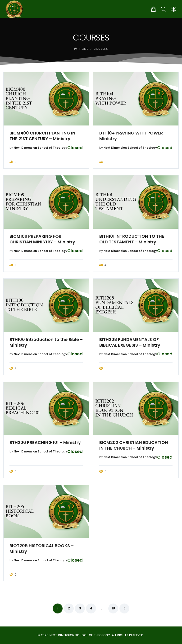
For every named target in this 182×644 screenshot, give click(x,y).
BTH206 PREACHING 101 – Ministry (45, 443)
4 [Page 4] (91, 608)
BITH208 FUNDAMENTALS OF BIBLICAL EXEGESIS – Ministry (130, 342)
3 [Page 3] (80, 608)
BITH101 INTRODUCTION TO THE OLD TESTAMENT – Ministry (132, 239)
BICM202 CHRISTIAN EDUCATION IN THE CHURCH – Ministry (134, 445)
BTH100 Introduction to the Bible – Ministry (46, 342)
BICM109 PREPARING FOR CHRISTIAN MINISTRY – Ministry (42, 239)
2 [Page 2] (69, 608)
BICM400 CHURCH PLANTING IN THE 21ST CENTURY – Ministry (42, 136)
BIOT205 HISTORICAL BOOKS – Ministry (42, 549)
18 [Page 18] (113, 608)
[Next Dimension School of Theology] (14, 9)
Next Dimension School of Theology (40, 148)
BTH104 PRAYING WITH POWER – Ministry (133, 136)
